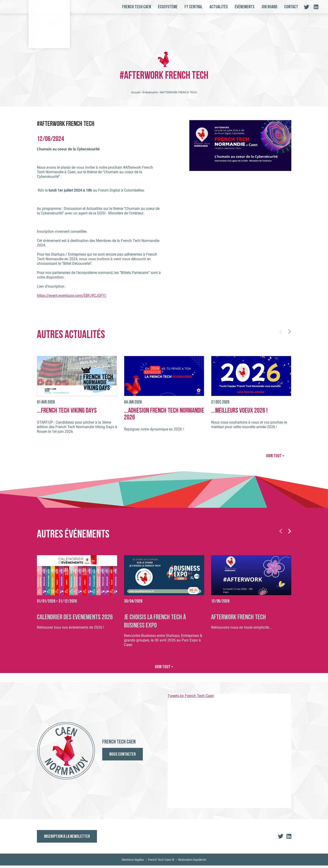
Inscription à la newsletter (67, 839)
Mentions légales (133, 862)
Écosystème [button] (168, 7)
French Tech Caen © (161, 862)
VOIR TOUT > (275, 459)
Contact (291, 7)
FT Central (194, 7)
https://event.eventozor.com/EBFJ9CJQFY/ (72, 299)
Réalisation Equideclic (192, 862)
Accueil (136, 95)
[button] (281, 335)
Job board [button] (269, 7)
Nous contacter (123, 757)
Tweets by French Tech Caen (191, 698)
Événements (245, 7)
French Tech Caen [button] (137, 7)
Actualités (219, 7)
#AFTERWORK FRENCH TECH (178, 95)
